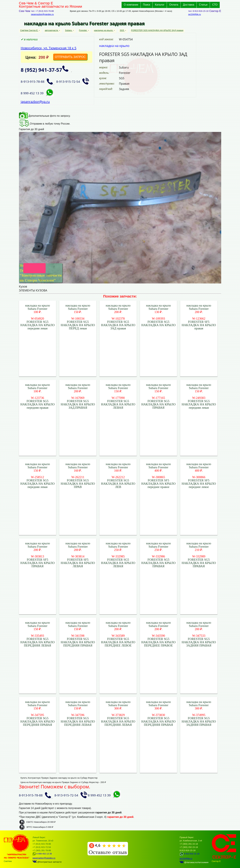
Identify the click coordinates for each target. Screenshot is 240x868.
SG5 (122, 30)
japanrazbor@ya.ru (35, 102)
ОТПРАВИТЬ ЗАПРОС (70, 57)
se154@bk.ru (195, 14)
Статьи (203, 5)
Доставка (189, 5)
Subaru (69, 30)
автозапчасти (52, 30)
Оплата (174, 5)
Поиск (147, 5)
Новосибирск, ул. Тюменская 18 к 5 (49, 48)
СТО (215, 5)
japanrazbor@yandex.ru (42, 14)
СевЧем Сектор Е (29, 30)
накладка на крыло (104, 30)
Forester (83, 30)
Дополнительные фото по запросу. (45, 116)
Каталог (160, 5)
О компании (131, 5)
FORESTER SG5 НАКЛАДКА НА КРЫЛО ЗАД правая (157, 30)
